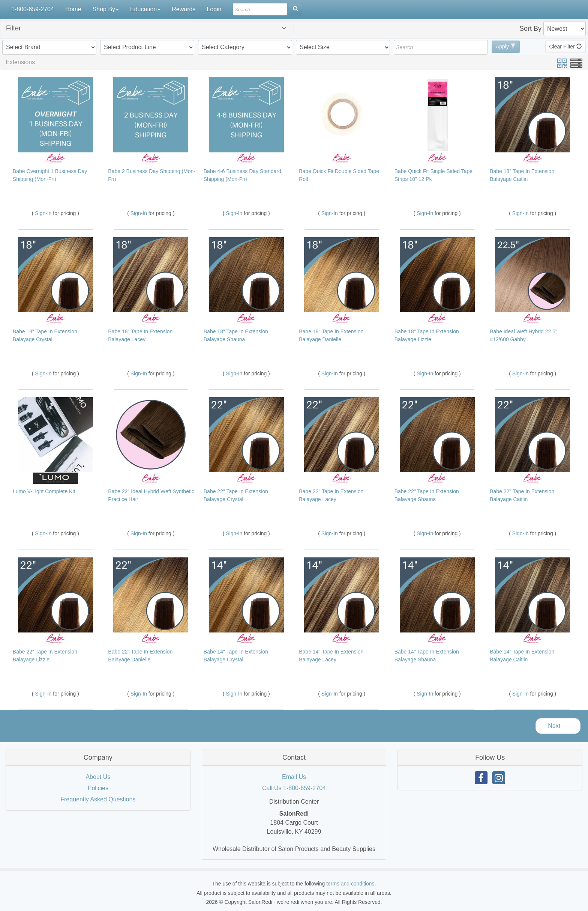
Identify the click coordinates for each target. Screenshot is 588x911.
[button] (152, 28)
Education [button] (145, 9)
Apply (506, 47)
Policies (98, 788)
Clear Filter (565, 47)
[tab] (294, 29)
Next (558, 726)
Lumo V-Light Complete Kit (44, 491)
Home (73, 9)
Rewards (184, 9)
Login (214, 9)
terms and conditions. (351, 884)
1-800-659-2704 (33, 9)
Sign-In (44, 213)
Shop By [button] (106, 9)
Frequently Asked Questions (98, 799)
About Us (98, 777)
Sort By (530, 29)
